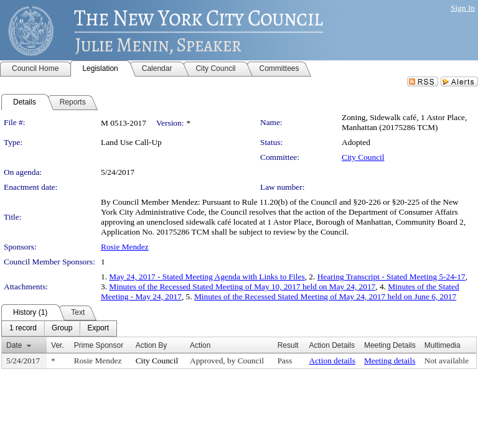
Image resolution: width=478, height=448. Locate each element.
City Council (363, 157)
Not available (447, 361)
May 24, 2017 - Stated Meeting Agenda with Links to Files (207, 277)
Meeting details (390, 361)
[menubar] (59, 329)
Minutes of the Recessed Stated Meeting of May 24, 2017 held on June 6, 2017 (325, 296)
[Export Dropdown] (98, 329)
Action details (332, 361)
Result (288, 345)
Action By (152, 345)
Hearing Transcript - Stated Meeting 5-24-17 (391, 277)
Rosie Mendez (125, 247)
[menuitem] (23, 329)
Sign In (463, 8)
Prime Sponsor (99, 345)
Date (14, 345)
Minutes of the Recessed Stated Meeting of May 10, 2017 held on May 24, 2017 (242, 287)
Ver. (58, 345)
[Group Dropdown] (62, 329)
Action (200, 345)
